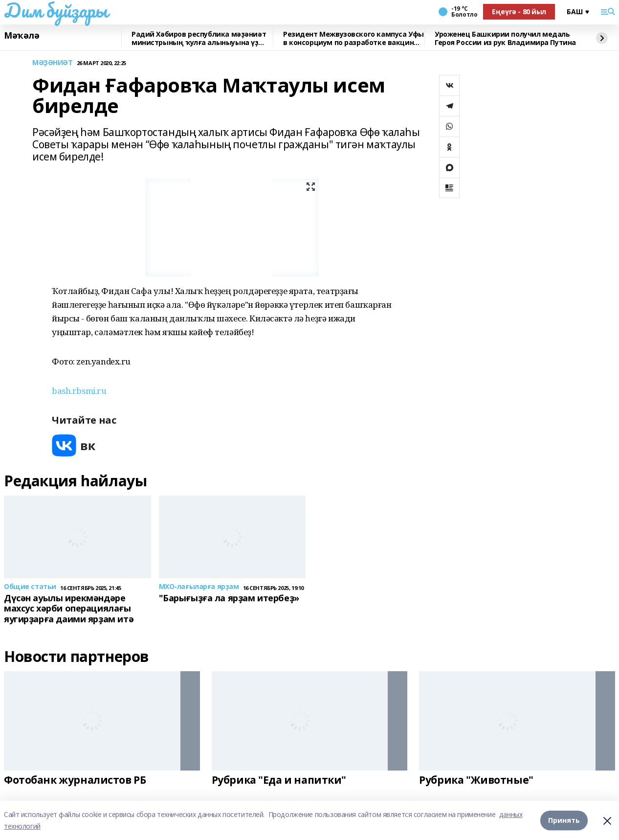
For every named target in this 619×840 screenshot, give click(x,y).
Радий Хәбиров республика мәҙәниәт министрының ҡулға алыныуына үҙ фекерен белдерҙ (199, 38)
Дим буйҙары (55, 10)
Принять (564, 820)
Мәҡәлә (22, 36)
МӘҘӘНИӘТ (53, 63)
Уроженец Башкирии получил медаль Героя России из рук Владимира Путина (505, 38)
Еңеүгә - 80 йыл (519, 11)
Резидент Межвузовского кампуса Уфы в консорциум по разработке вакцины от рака (354, 38)
